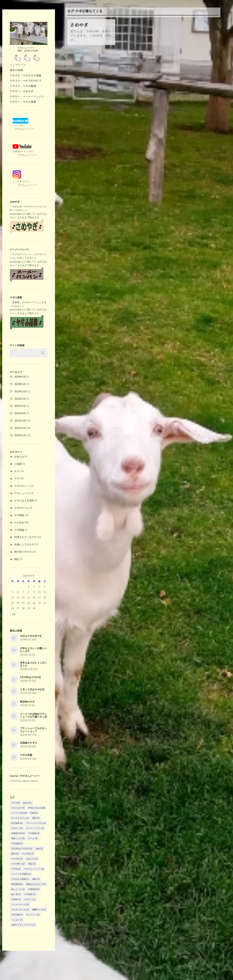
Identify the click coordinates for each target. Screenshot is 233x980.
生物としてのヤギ (24, 544)
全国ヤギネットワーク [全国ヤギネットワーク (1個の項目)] (23, 925)
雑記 (17, 559)
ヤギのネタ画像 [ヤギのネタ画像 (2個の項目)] (20, 879)
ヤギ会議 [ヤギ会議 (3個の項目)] (17, 843)
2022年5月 (20, 399)
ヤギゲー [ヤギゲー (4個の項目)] (17, 828)
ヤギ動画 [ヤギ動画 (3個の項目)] (34, 833)
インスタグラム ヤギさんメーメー (23, 181)
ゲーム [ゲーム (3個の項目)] (33, 838)
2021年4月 (20, 413)
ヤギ (17, 478)
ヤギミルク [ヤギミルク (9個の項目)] (18, 808)
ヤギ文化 (19, 522)
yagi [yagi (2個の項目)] (39, 848)
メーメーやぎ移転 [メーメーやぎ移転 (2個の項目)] (21, 874)
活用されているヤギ (25, 537)
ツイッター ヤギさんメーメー (22, 125)
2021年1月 (20, 435)
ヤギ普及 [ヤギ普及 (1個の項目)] (30, 894)
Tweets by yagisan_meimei (24, 781)
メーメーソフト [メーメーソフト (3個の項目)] (35, 828)
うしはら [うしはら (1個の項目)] (17, 920)
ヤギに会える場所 (24, 500)
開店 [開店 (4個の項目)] (36, 818)
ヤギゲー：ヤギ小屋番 (23, 102)
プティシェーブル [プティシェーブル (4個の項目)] (36, 823)
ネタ (17, 471)
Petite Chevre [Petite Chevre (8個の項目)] (37, 808)
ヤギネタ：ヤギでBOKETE (26, 81)
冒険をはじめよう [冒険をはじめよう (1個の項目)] (36, 884)
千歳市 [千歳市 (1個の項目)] (16, 899)
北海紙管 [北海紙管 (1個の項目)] (34, 889)
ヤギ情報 (19, 515)
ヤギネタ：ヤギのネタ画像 (26, 75)
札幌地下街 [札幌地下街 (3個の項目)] (18, 833)
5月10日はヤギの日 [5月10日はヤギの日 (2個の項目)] (22, 848)
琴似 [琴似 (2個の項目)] (32, 864)
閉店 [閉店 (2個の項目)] (15, 854)
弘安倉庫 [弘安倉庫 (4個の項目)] (17, 823)
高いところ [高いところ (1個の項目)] (18, 889)
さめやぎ (79, 25)
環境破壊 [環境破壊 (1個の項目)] (17, 884)
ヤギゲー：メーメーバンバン (27, 96)
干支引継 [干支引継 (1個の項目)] (17, 915)
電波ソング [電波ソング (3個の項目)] (18, 838)
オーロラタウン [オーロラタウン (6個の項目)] (20, 818)
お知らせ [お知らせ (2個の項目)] (32, 859)
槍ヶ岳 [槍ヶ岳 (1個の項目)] (16, 894)
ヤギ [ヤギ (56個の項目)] (15, 803)
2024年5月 (20, 377)
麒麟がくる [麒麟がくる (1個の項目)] (39, 909)
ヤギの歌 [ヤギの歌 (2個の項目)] (28, 854)
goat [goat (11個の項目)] (27, 803)
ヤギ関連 (19, 530)
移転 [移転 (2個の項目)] (36, 879)
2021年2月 (20, 428)
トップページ (18, 65)
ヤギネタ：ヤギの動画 (23, 86)
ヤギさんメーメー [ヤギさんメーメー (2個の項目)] (34, 869)
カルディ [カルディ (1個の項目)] (30, 899)
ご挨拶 (18, 464)
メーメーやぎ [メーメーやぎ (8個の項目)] (19, 813)
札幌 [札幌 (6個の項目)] (34, 813)
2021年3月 (20, 421)
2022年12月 (21, 391)
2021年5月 (20, 406)
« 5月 (13, 614)
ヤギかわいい (22, 486)
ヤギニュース (22, 493)
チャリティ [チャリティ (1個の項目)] (33, 915)
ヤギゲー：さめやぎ (22, 91)
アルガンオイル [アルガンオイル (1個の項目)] (20, 909)
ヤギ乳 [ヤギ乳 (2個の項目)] (16, 869)
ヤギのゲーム (22, 508)
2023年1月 (20, 384)
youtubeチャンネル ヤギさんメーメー (23, 151)
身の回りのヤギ (23, 552)
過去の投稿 (16, 70)
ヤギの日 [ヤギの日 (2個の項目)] (17, 859)
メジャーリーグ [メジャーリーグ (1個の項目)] (20, 904)
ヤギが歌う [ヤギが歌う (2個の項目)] (18, 864)
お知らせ (19, 457)
